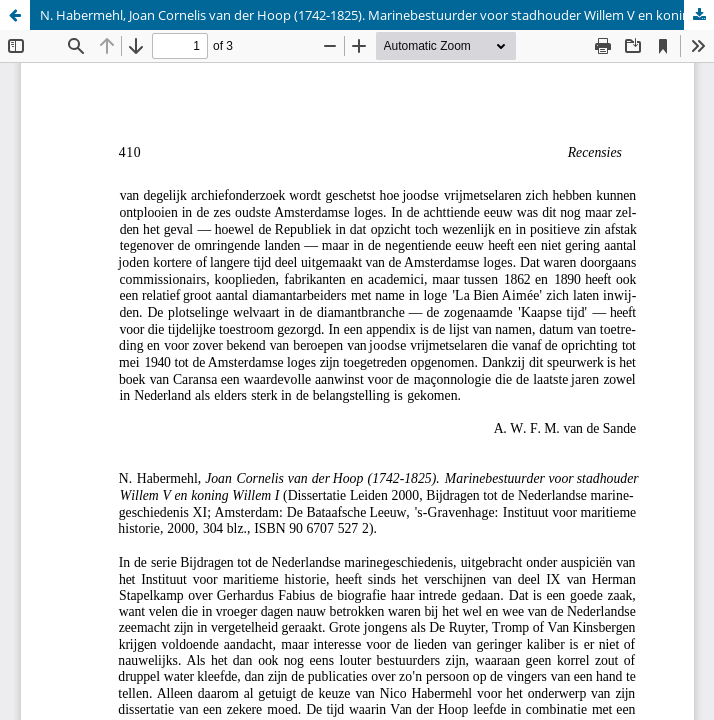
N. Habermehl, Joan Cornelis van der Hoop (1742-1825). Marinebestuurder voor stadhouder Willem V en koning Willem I (377, 15)
